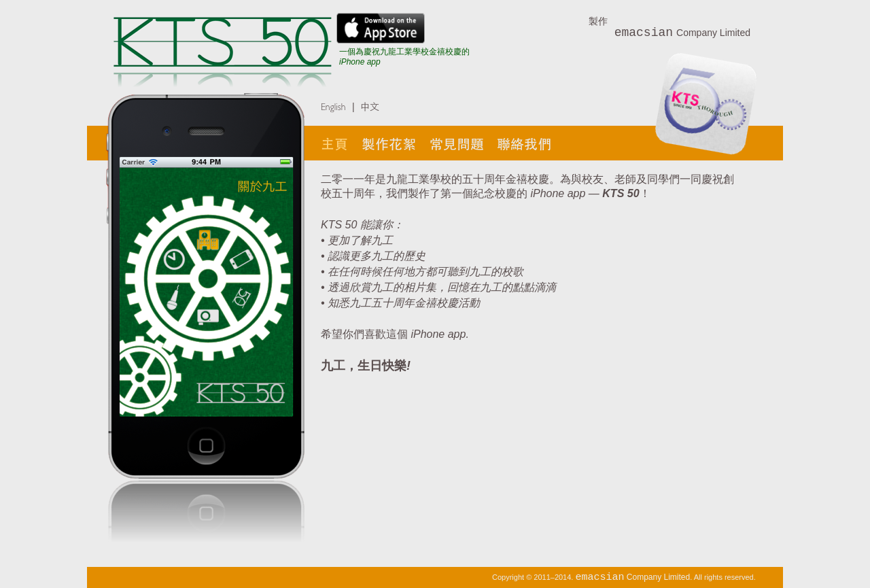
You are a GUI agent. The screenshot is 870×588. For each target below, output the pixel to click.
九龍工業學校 (419, 179)
